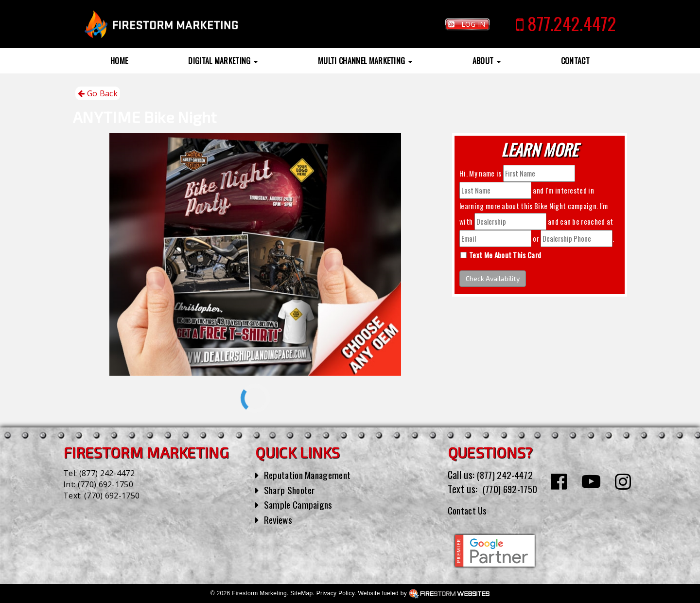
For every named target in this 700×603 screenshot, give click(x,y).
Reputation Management (311, 475)
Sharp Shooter (291, 490)
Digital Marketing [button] (223, 61)
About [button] (487, 61)
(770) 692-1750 (105, 484)
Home (119, 61)
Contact (575, 61)
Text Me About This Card (505, 255)
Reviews (279, 519)
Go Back (98, 94)
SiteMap (301, 593)
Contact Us (469, 510)
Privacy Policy (335, 593)
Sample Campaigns (300, 504)
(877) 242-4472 (107, 473)
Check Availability (493, 278)
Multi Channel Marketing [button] (365, 61)
